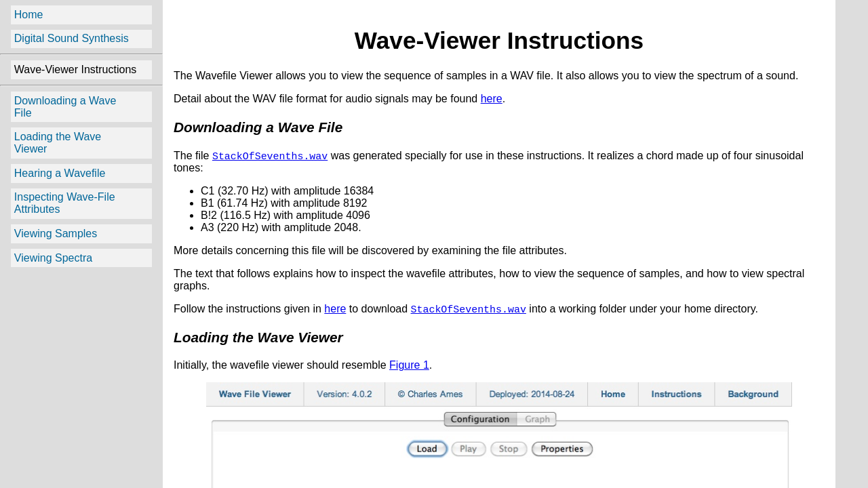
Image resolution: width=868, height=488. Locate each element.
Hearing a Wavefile (60, 173)
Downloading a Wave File (65, 107)
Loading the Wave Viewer (58, 143)
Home (29, 15)
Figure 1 (409, 368)
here (492, 99)
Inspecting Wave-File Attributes (65, 203)
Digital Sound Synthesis (72, 38)
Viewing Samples (56, 233)
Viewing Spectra (53, 258)
